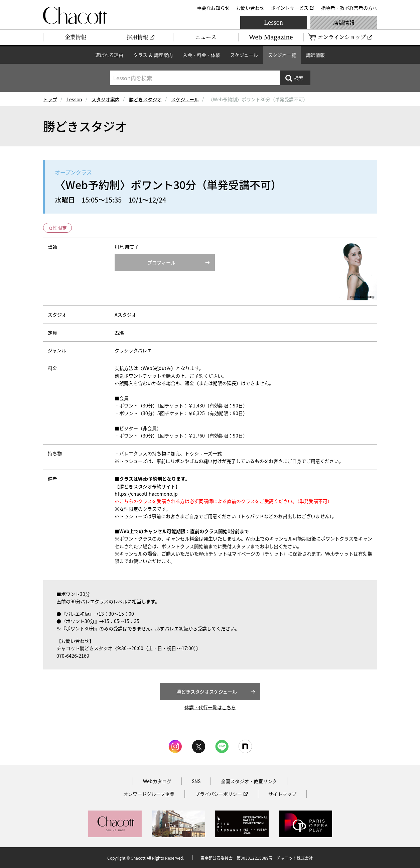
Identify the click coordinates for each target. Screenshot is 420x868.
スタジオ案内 (106, 99)
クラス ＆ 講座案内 (153, 55)
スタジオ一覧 (282, 55)
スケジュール (244, 55)
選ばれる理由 (109, 55)
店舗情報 (344, 22)
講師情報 (315, 55)
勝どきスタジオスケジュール (207, 692)
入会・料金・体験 (201, 55)
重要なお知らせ (213, 8)
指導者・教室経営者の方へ (349, 8)
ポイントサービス (290, 8)
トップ (50, 99)
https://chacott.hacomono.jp (146, 494)
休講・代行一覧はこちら (210, 707)
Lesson (273, 22)
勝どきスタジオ (145, 99)
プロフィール (161, 262)
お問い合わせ (250, 8)
